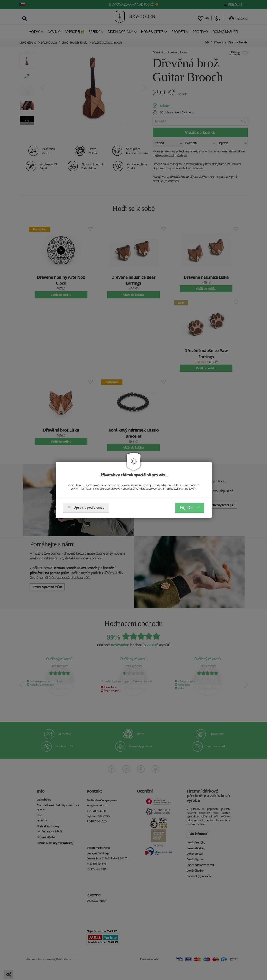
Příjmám (190, 507)
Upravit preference (86, 507)
